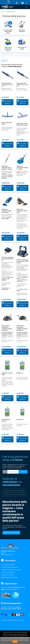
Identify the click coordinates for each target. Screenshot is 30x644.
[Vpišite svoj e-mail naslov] (13, 472)
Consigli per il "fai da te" (8, 575)
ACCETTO (15, 642)
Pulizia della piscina (11, 12)
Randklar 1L (20, 373)
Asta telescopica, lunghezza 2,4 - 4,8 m (22, 85)
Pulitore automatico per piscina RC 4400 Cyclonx (22, 261)
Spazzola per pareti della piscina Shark (22, 124)
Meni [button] (4, 61)
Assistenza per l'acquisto (8, 572)
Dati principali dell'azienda (8, 565)
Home (3, 12)
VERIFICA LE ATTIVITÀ (11, 533)
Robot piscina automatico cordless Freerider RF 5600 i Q (22, 328)
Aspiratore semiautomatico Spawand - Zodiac (7, 168)
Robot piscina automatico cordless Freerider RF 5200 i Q (7, 328)
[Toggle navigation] (26, 7)
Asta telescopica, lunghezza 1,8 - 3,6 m (7, 85)
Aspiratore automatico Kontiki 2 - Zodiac (22, 168)
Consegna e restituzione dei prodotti (11, 570)
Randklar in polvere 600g (7, 374)
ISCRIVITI (23, 472)
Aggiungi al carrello (7, 102)
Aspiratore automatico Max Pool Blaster (6, 211)
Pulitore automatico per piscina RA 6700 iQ (7, 259)
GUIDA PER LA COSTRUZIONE (14, 491)
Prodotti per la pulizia (22, 48)
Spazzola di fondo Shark (7, 123)
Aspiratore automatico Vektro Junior (22, 211)
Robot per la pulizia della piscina (8, 49)
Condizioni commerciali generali (9, 567)
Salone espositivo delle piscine (9, 577)
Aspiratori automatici (22, 31)
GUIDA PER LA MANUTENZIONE (15, 494)
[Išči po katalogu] (4, 2)
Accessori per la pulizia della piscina (8, 31)
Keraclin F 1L (20, 419)
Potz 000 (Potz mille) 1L (6, 420)
